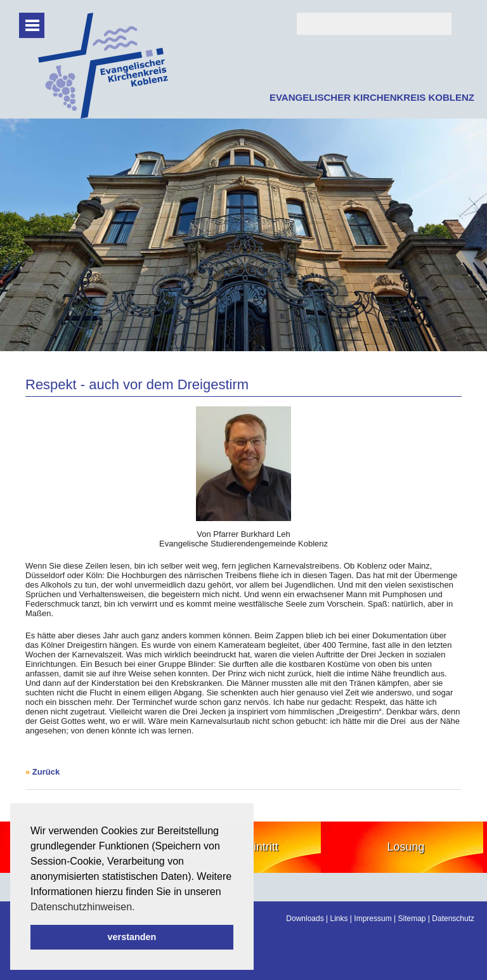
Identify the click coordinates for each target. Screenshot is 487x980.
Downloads (305, 919)
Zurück (46, 772)
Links (339, 919)
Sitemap (412, 919)
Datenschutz (453, 919)
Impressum (373, 919)
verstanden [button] (132, 937)
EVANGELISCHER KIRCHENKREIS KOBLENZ (372, 97)
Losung (406, 847)
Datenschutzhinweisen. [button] (83, 907)
